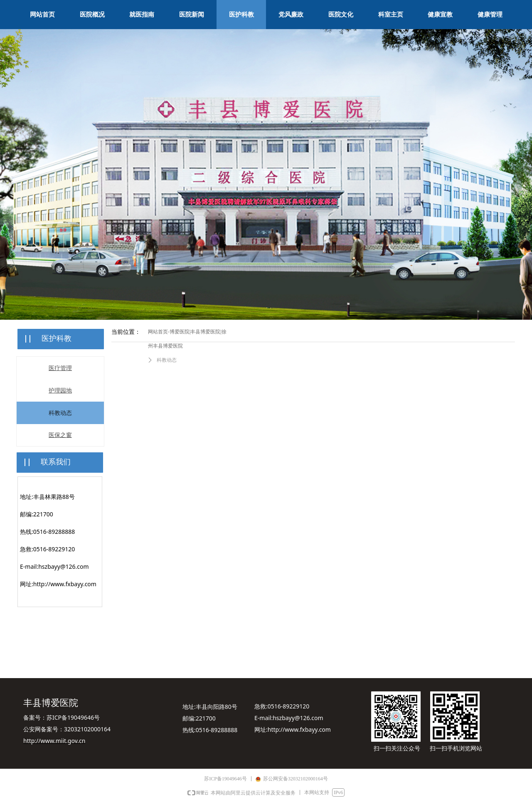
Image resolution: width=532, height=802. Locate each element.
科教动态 (167, 360)
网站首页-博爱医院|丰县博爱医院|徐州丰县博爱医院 (187, 339)
